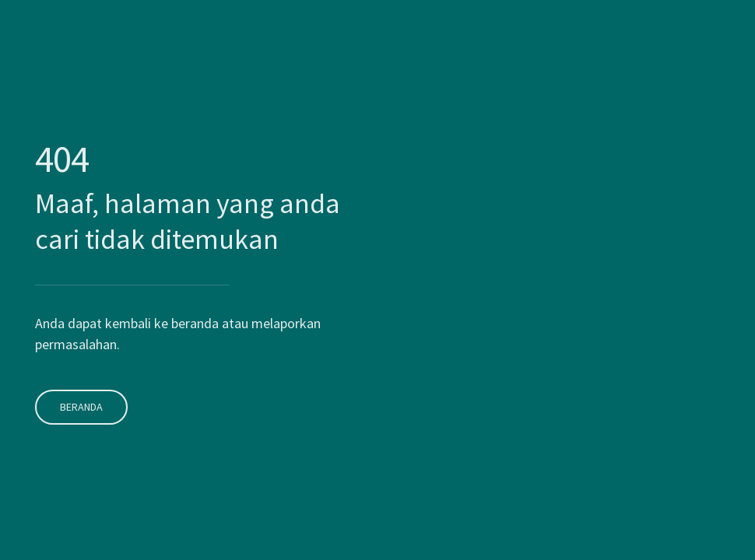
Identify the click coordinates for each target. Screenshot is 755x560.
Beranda (79, 389)
